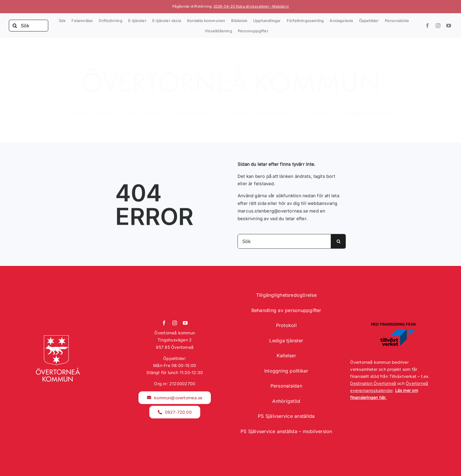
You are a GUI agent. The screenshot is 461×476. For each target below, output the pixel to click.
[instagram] (438, 26)
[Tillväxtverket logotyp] (393, 324)
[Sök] (29, 26)
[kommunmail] (175, 398)
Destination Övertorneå (373, 383)
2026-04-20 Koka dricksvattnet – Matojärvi (251, 6)
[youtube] (449, 26)
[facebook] (427, 26)
